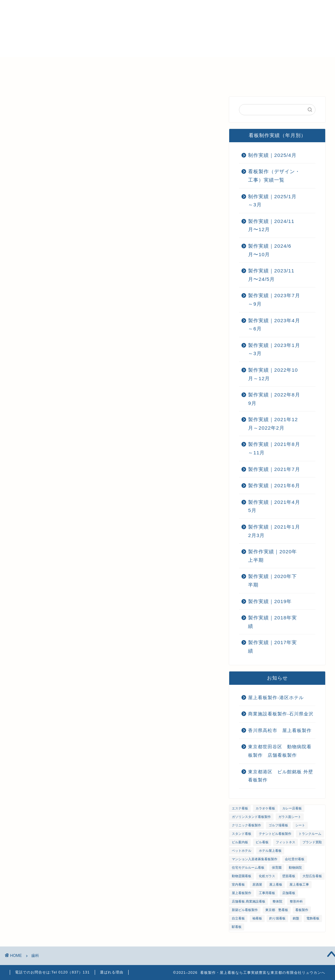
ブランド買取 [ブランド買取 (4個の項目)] (312, 842)
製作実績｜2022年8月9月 (274, 399)
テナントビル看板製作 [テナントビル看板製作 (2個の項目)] (275, 834)
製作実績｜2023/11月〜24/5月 (271, 275)
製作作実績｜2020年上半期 (272, 556)
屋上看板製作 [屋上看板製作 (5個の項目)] (242, 893)
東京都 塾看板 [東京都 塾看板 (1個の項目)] (277, 910)
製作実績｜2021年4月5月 (274, 506)
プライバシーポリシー (39, 80)
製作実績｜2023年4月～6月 (274, 325)
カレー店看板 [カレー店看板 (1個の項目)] (292, 808)
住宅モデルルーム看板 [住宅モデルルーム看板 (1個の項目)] (248, 868)
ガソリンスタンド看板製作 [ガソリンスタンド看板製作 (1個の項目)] (251, 817)
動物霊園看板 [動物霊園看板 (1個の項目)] (242, 876)
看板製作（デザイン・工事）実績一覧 (274, 176)
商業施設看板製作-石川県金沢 (281, 714)
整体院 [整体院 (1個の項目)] (277, 901)
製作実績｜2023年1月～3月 (274, 349)
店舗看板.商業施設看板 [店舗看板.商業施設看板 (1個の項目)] (249, 901)
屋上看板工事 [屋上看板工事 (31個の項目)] (299, 884)
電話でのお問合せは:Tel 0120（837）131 (52, 972)
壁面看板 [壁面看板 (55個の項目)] (289, 876)
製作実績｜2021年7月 (274, 469)
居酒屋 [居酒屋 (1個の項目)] (257, 884)
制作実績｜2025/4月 (272, 155)
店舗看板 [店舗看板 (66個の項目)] (289, 893)
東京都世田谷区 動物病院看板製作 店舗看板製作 (280, 751)
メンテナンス (142, 65)
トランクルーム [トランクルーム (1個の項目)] (310, 834)
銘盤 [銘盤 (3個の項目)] (296, 918)
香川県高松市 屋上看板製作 (280, 731)
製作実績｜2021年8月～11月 (274, 448)
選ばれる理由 (60, 65)
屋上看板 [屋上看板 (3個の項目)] (276, 884)
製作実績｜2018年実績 (272, 622)
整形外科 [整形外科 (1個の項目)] (296, 901)
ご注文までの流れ (192, 65)
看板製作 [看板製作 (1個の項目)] (302, 910)
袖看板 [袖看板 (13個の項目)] (257, 918)
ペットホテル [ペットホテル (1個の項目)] (242, 851)
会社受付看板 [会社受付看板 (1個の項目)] (295, 859)
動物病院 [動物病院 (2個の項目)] (295, 868)
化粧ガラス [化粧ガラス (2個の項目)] (267, 876)
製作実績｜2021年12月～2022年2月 (273, 424)
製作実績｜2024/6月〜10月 (270, 250)
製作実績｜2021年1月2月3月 (274, 531)
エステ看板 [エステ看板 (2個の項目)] (240, 808)
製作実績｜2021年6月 (274, 485)
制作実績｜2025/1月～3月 (272, 201)
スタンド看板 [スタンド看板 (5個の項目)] (242, 834)
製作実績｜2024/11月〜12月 (271, 225)
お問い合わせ (243, 65)
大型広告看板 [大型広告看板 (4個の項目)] (312, 876)
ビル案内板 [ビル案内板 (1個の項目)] (240, 842)
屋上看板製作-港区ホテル (276, 698)
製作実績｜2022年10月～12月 (273, 374)
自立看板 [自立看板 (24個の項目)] (238, 918)
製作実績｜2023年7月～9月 (274, 300)
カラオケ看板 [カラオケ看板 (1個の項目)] (265, 808)
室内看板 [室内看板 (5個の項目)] (238, 884)
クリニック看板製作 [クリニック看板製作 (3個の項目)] (246, 825)
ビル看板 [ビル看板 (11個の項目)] (262, 842)
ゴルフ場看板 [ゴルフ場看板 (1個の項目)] (278, 825)
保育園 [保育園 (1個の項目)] (277, 868)
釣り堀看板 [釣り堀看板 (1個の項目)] (277, 918)
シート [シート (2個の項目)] (300, 825)
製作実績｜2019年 (270, 601)
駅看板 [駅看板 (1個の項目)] (237, 927)
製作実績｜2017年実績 (272, 647)
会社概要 (101, 65)
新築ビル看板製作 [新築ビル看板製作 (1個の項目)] (245, 910)
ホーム (22, 65)
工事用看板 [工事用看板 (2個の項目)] (267, 893)
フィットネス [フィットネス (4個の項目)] (286, 842)
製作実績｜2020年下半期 (272, 580)
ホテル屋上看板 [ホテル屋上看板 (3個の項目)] (270, 851)
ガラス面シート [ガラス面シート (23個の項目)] (290, 817)
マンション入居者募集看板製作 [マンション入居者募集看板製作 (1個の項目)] (255, 859)
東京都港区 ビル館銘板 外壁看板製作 (281, 776)
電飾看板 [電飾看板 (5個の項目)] (313, 918)
